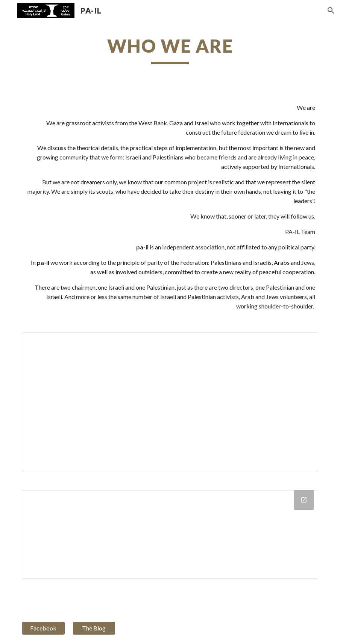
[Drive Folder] (170, 535)
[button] (331, 11)
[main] (170, 49)
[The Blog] (94, 628)
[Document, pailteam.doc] (170, 402)
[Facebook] (43, 628)
